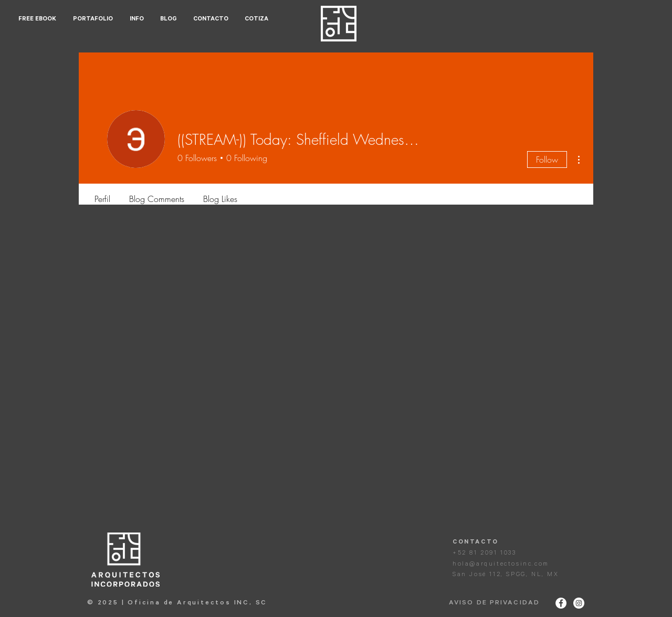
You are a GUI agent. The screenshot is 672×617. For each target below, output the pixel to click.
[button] (93, 20)
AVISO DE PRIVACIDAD (494, 603)
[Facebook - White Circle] (561, 603)
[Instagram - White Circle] (579, 603)
